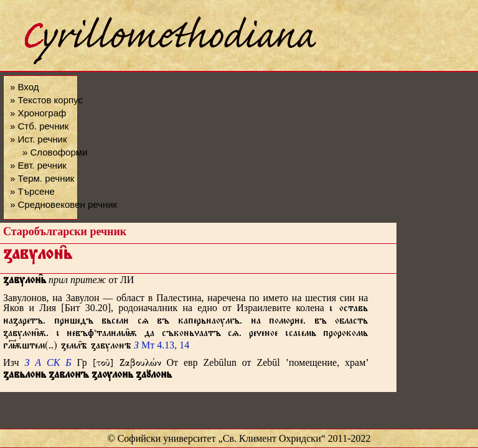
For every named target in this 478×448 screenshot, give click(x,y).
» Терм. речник (42, 178)
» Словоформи (55, 152)
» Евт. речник (38, 165)
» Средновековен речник (63, 204)
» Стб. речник (39, 126)
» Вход (24, 87)
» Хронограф (38, 113)
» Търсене (32, 191)
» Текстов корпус (46, 100)
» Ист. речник (39, 139)
